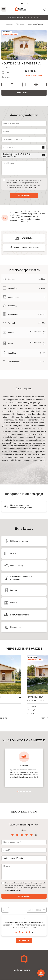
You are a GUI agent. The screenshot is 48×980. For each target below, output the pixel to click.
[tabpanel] (24, 768)
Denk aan (12, 85)
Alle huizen (20, 24)
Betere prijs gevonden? (34, 75)
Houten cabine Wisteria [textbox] (13, 858)
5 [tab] (30, 791)
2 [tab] (21, 791)
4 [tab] (27, 791)
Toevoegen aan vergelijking (36, 85)
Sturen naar (24, 195)
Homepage (9, 24)
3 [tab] (24, 791)
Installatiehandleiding (27, 248)
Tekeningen (27, 238)
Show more (24, 940)
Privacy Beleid (32, 187)
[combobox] (24, 858)
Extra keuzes (22, 93)
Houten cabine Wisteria (35, 24)
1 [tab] (18, 791)
